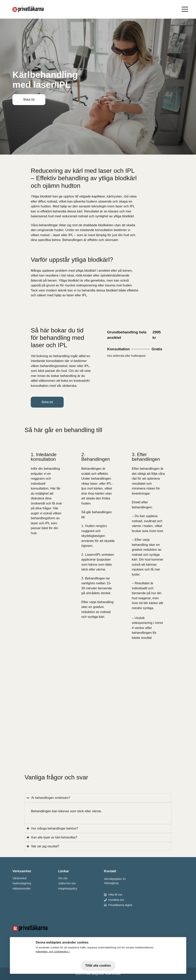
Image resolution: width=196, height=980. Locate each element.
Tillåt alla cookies (98, 966)
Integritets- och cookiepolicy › (53, 952)
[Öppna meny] (186, 9)
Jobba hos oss (67, 883)
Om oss (63, 878)
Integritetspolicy (68, 889)
